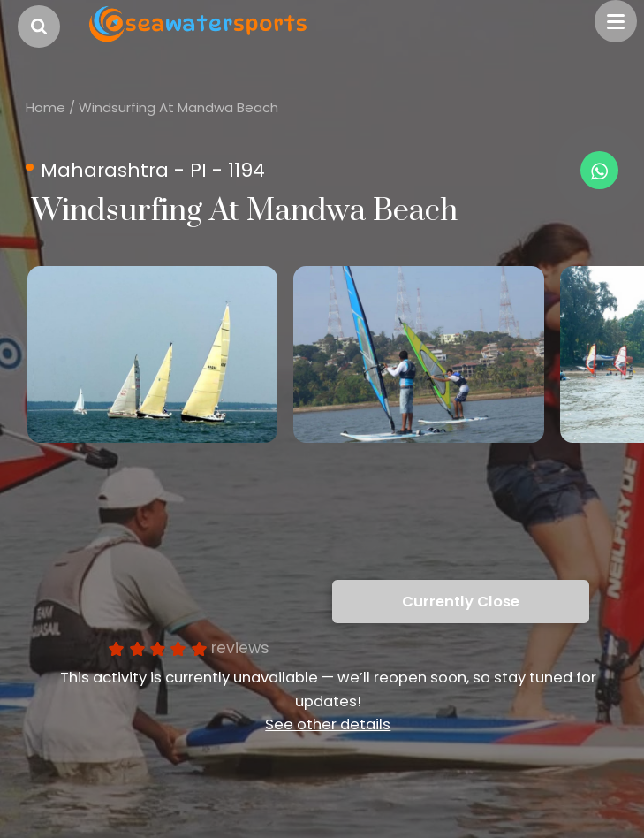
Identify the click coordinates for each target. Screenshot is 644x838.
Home (45, 107)
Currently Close (461, 602)
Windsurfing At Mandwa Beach (178, 107)
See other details (328, 724)
